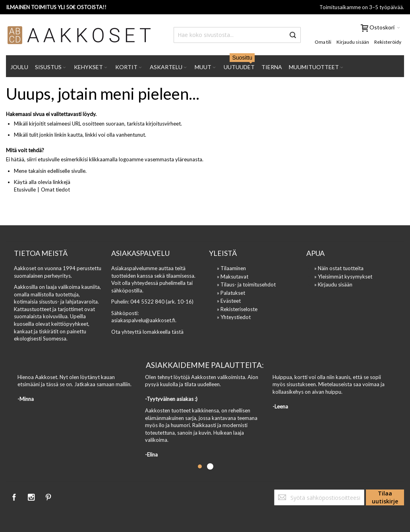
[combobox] (237, 35)
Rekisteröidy (388, 42)
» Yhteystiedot (234, 317)
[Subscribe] (385, 497)
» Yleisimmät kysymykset (343, 277)
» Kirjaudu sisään (333, 284)
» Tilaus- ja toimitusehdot (246, 284)
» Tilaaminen (231, 268)
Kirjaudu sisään (353, 42)
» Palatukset (231, 293)
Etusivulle (25, 190)
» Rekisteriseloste (237, 309)
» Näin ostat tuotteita (339, 268)
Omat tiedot (55, 190)
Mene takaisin (30, 171)
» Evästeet (229, 301)
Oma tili (323, 42)
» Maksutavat (233, 277)
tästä (178, 332)
